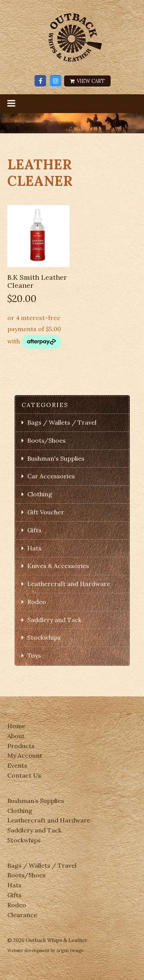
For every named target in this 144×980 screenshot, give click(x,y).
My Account (25, 755)
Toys (34, 655)
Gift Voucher (46, 512)
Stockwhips (44, 637)
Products (21, 746)
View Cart (87, 81)
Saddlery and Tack (54, 620)
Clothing (40, 494)
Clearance (22, 915)
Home (16, 726)
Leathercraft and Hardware (69, 584)
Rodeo (37, 602)
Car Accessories (51, 476)
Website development (28, 950)
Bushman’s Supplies (36, 801)
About (16, 736)
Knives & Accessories (58, 566)
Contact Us (24, 775)
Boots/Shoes (46, 440)
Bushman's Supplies (56, 458)
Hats (34, 548)
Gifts (34, 530)
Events (17, 765)
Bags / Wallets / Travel (62, 422)
